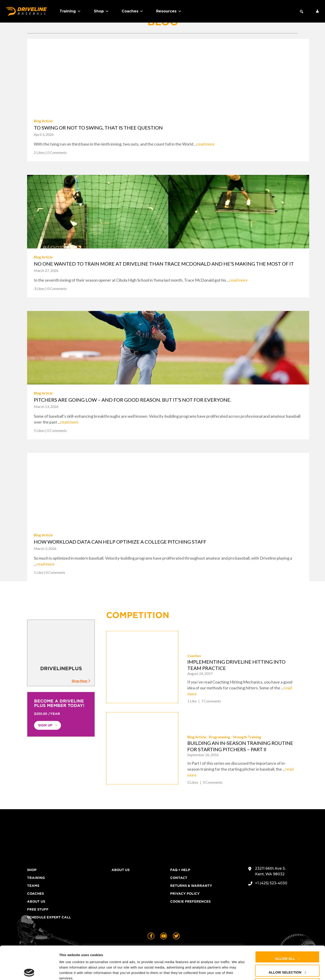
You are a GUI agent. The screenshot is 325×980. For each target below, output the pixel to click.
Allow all (285, 925)
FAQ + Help (180, 870)
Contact (179, 878)
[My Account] (317, 11)
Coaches (132, 11)
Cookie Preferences (190, 901)
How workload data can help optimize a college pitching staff (120, 542)
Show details (237, 971)
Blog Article (43, 121)
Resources (169, 11)
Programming (219, 737)
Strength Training (247, 737)
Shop (101, 11)
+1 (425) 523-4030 (271, 883)
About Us (36, 901)
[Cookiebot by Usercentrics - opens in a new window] (29, 971)
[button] (302, 12)
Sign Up (45, 725)
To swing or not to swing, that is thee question (98, 128)
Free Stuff (38, 909)
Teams (33, 886)
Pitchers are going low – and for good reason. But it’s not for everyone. (133, 400)
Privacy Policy (185, 894)
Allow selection (285, 939)
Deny (285, 953)
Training (70, 11)
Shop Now (81, 681)
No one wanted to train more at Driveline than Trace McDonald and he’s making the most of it (164, 264)
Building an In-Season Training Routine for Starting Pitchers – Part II (240, 746)
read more (206, 144)
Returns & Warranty (191, 886)
